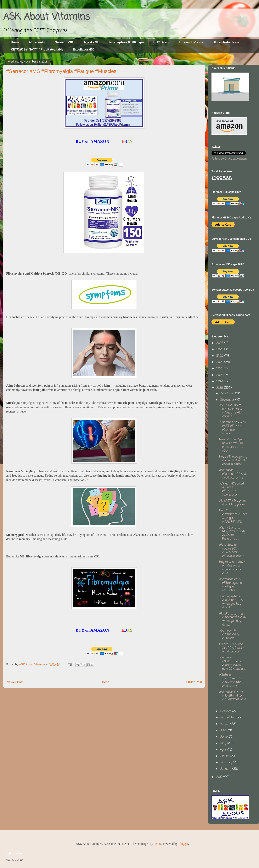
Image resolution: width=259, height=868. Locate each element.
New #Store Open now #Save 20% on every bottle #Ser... (232, 445)
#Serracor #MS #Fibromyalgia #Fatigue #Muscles (231, 585)
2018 (220, 388)
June (224, 737)
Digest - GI (90, 42)
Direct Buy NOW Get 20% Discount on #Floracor (233, 648)
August (225, 724)
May (224, 743)
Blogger (183, 844)
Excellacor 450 (84, 49)
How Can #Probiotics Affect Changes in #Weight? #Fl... (233, 516)
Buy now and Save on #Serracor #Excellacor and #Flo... (232, 568)
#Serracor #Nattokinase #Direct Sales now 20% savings (233, 663)
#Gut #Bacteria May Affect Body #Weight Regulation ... (232, 533)
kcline (158, 844)
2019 (220, 382)
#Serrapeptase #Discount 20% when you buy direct (231, 602)
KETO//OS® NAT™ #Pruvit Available (37, 49)
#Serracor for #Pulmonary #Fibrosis (229, 634)
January (226, 769)
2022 (220, 362)
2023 (220, 356)
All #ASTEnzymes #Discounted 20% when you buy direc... (232, 619)
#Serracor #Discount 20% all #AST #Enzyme (233, 474)
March (225, 756)
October (226, 711)
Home (15, 42)
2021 (220, 369)
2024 (220, 349)
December (228, 394)
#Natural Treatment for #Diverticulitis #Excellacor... (231, 681)
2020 (220, 375)
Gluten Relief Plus (226, 42)
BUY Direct (161, 42)
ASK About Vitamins (46, 17)
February (227, 763)
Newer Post (15, 682)
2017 (220, 777)
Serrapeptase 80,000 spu (126, 42)
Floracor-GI (37, 42)
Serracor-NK (64, 42)
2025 (220, 343)
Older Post (194, 682)
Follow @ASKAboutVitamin (230, 159)
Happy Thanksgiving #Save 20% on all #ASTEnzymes (233, 461)
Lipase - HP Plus (191, 42)
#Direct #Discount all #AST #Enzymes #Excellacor (232, 489)
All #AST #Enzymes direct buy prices (233, 503)
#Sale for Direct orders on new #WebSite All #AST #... (231, 411)
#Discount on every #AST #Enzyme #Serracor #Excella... (232, 428)
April (224, 750)
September (228, 718)
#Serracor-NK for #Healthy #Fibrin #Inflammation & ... (233, 698)
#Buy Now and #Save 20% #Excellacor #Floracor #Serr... (232, 551)
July (223, 730)
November (228, 400)
